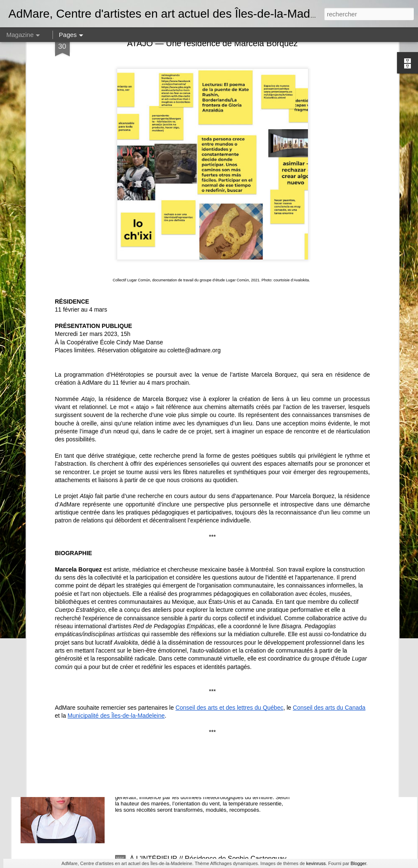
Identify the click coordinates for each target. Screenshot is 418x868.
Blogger (358, 863)
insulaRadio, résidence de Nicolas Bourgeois (197, 763)
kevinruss (316, 863)
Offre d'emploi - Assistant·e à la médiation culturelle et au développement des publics (210, 672)
